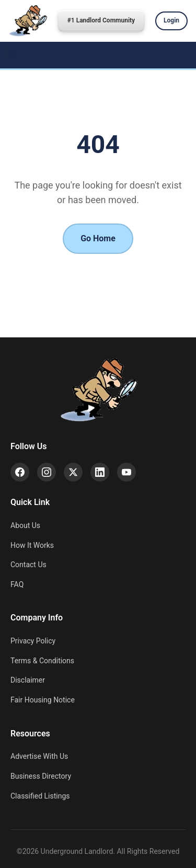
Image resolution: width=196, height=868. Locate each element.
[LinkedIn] (100, 472)
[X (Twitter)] (73, 472)
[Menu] (13, 55)
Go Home (98, 238)
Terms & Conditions (42, 661)
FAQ (17, 584)
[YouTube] (126, 472)
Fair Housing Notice (43, 700)
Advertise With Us (39, 756)
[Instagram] (47, 472)
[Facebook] (20, 472)
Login (171, 20)
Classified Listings (40, 796)
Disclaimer (28, 680)
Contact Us (28, 565)
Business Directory (41, 776)
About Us (25, 525)
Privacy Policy (33, 641)
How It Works (32, 545)
